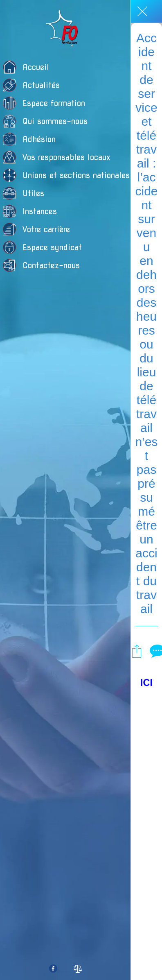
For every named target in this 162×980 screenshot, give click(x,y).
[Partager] (137, 651)
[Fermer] (142, 11)
